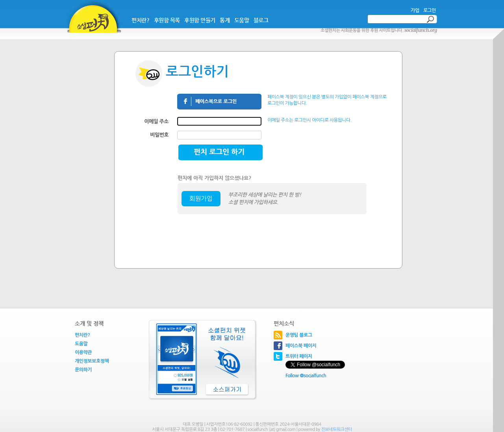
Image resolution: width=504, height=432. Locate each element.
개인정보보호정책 (92, 361)
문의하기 (83, 370)
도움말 (242, 20)
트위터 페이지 (299, 356)
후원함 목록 (167, 20)
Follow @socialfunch (306, 376)
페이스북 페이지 (301, 346)
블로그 (261, 20)
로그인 (430, 10)
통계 (225, 20)
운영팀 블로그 (299, 335)
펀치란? (140, 20)
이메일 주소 (156, 121)
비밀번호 (159, 135)
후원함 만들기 (200, 20)
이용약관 (83, 352)
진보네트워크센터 (336, 429)
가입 (415, 10)
